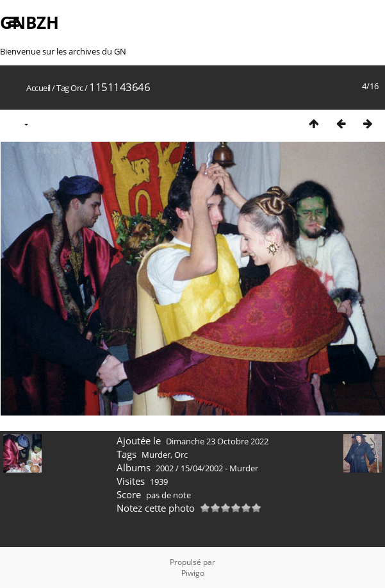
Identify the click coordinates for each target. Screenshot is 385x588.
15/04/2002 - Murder (219, 468)
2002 (165, 468)
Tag (63, 88)
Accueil (38, 88)
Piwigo (193, 573)
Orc (77, 88)
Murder (156, 455)
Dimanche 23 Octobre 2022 (217, 441)
